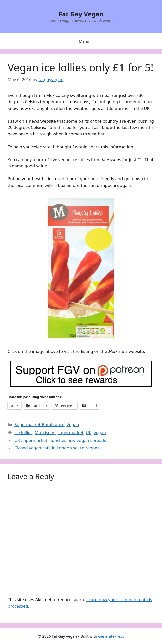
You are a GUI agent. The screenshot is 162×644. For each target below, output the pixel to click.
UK (88, 432)
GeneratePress (111, 636)
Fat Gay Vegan (81, 14)
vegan (100, 432)
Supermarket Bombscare (39, 425)
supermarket (71, 432)
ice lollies (23, 432)
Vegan (73, 425)
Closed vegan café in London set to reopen (57, 448)
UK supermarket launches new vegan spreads (60, 440)
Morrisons (45, 432)
